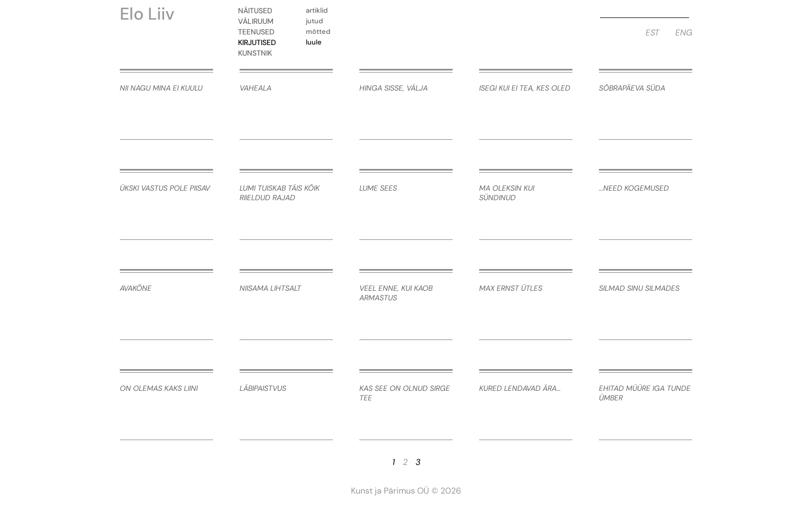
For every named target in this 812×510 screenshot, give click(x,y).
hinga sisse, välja (394, 88)
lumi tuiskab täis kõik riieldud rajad (280, 193)
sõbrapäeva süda (632, 88)
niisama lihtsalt (270, 288)
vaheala (255, 88)
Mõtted (318, 32)
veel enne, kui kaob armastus (396, 293)
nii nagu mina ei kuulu (161, 88)
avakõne (136, 288)
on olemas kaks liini (159, 388)
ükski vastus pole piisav (165, 188)
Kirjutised (260, 42)
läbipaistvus (263, 388)
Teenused (259, 32)
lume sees (378, 188)
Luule (314, 42)
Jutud (314, 21)
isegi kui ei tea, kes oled (525, 88)
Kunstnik (258, 53)
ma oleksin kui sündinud (507, 193)
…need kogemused (634, 188)
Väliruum (258, 21)
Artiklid (317, 10)
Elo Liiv (147, 14)
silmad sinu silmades (639, 288)
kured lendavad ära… (520, 388)
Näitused (258, 11)
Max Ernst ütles (511, 288)
